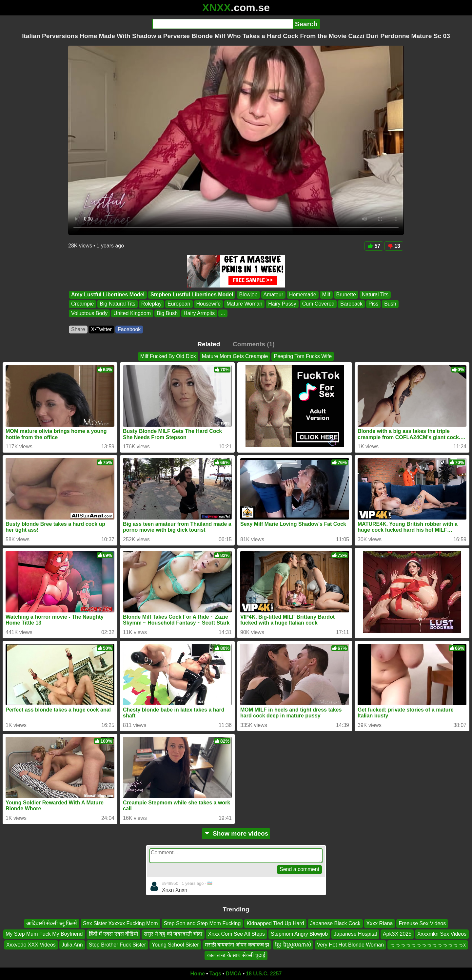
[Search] (222, 24)
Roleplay (151, 304)
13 (394, 246)
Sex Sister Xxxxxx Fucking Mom (120, 923)
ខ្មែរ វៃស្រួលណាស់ (293, 944)
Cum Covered (318, 304)
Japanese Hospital (355, 934)
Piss (373, 304)
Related (209, 344)
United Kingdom (132, 313)
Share (78, 329)
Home (198, 974)
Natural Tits (375, 295)
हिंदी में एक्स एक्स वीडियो (114, 934)
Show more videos (236, 833)
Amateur (273, 295)
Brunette (346, 295)
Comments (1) (254, 344)
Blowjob (248, 295)
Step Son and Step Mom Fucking (202, 923)
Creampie (82, 304)
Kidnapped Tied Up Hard (275, 923)
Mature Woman (244, 304)
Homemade (303, 295)
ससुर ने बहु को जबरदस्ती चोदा (173, 934)
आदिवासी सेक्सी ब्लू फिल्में (52, 923)
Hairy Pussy (282, 304)
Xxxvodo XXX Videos (31, 944)
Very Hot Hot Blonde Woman (350, 944)
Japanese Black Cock (335, 923)
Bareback (351, 304)
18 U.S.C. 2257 (264, 974)
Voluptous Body (89, 313)
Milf (326, 295)
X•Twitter (101, 329)
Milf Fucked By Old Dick (168, 356)
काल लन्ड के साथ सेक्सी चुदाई (236, 955)
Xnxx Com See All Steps (236, 934)
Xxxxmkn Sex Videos (442, 934)
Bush (390, 304)
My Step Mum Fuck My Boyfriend (44, 934)
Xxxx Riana (380, 923)
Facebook (129, 329)
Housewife (209, 304)
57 (374, 246)
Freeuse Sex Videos (422, 923)
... (223, 313)
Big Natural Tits (117, 304)
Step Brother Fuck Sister (117, 944)
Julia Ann (72, 944)
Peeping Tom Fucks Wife (303, 356)
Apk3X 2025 (397, 934)
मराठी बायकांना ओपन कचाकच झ (237, 944)
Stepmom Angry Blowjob (299, 934)
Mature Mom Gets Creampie (235, 356)
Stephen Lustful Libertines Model (192, 295)
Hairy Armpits (199, 313)
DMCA (233, 974)
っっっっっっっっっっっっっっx (428, 944)
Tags (215, 974)
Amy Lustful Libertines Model (108, 295)
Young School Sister (175, 944)
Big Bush (167, 313)
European (179, 304)
